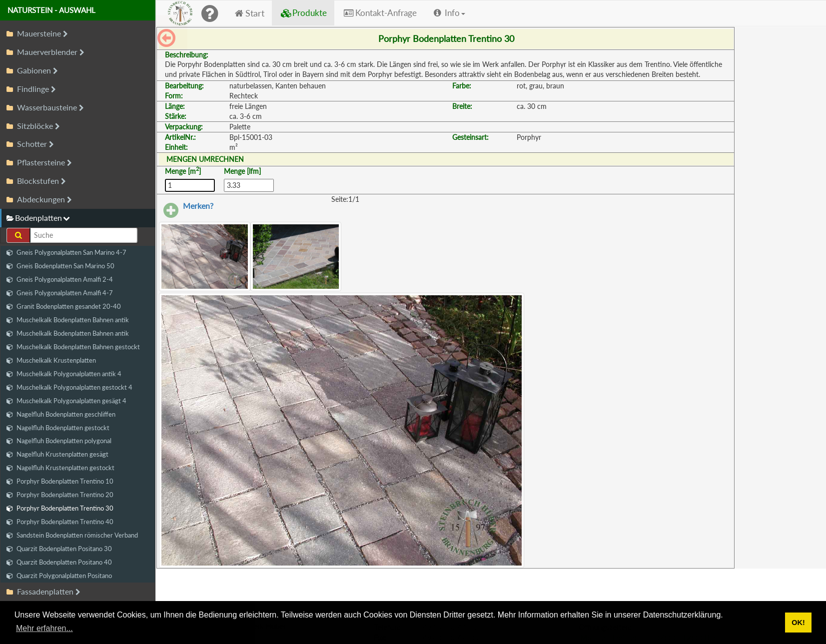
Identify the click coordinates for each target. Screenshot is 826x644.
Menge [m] (183, 171)
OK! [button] (798, 623)
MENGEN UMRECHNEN (205, 159)
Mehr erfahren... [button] (44, 628)
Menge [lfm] (242, 171)
